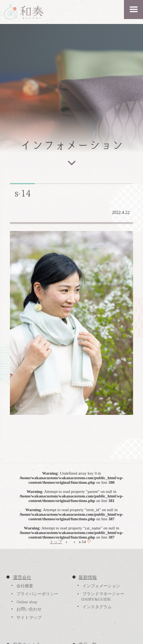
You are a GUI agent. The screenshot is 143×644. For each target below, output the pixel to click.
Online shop (27, 602)
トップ (56, 542)
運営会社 (22, 577)
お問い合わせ (29, 609)
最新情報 (88, 577)
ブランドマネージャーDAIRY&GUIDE (103, 597)
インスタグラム (97, 607)
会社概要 (25, 586)
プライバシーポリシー (37, 594)
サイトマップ (29, 617)
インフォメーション (101, 586)
